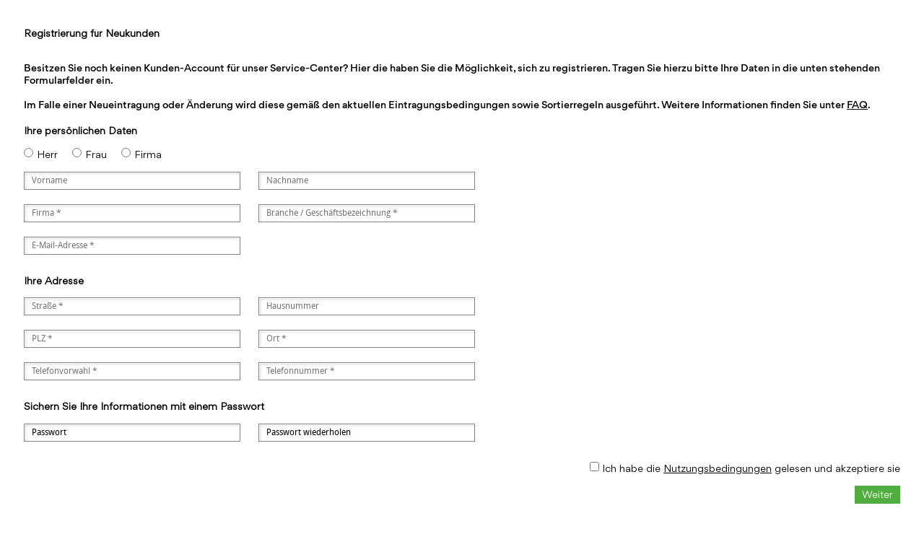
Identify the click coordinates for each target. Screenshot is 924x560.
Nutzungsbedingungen (718, 468)
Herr (47, 154)
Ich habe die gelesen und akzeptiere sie (751, 468)
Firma (148, 154)
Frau (96, 154)
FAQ (857, 104)
